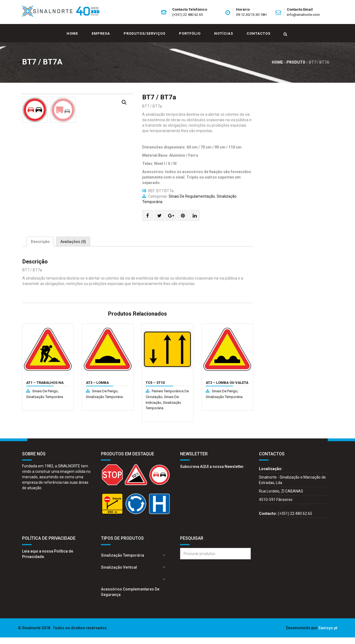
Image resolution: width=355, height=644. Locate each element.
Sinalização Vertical (119, 574)
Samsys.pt (328, 634)
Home (72, 33)
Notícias (224, 33)
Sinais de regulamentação (192, 196)
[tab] (40, 248)
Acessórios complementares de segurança (130, 598)
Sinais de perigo (45, 398)
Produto (296, 62)
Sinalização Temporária (45, 403)
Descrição (40, 248)
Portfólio (190, 33)
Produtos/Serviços (144, 33)
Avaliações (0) (73, 248)
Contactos (259, 33)
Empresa (101, 33)
